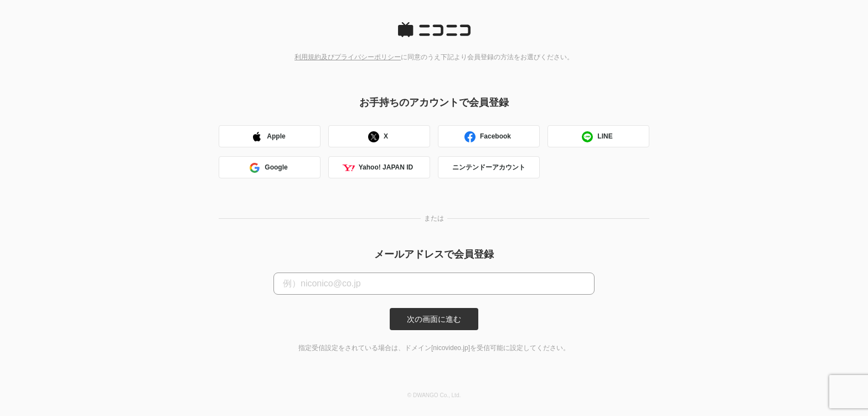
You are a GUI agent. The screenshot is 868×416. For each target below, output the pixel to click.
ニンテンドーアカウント (489, 167)
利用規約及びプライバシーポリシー (348, 57)
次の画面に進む (434, 319)
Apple (268, 138)
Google (268, 169)
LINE (596, 138)
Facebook (487, 138)
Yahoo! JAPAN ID (378, 169)
